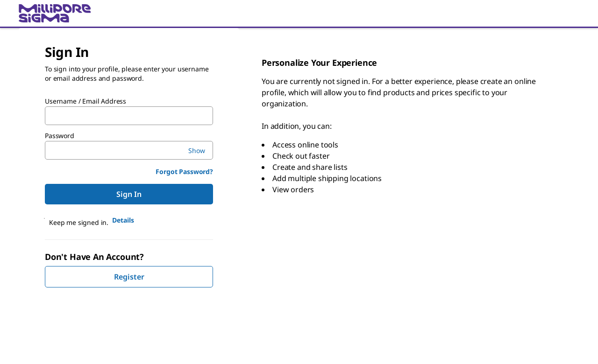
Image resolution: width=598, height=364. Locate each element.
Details (123, 220)
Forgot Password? (184, 171)
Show (197, 150)
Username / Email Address (85, 101)
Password (60, 136)
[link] (299, 13)
